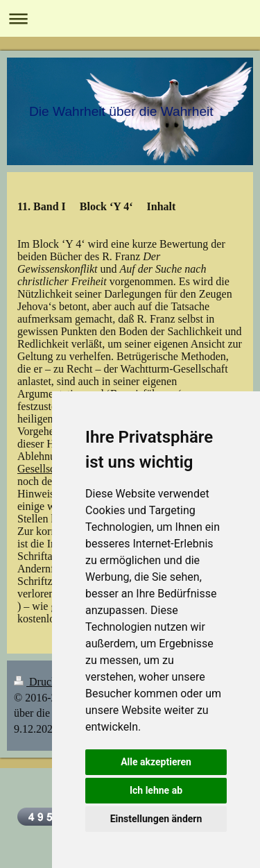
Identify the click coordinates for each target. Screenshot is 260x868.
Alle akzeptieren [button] (156, 762)
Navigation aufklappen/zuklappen (130, 18)
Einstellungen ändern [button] (156, 819)
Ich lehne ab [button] (156, 790)
